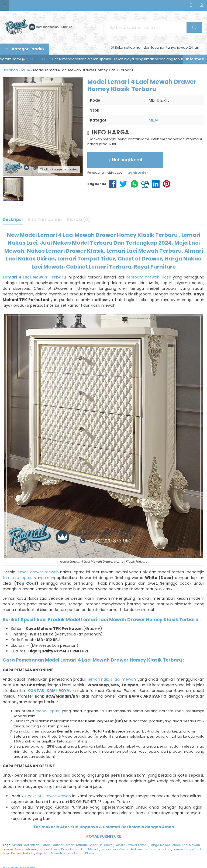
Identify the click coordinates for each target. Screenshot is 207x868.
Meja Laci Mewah (49, 853)
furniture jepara (18, 578)
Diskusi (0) (78, 219)
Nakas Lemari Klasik (79, 853)
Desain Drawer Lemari (132, 845)
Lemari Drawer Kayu (54, 849)
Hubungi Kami (125, 160)
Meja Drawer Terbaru (18, 853)
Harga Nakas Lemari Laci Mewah (175, 845)
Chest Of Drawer (101, 845)
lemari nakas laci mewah (112, 679)
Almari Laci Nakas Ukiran (31, 845)
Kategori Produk (25, 49)
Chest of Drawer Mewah (48, 796)
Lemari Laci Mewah (85, 849)
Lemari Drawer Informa (20, 849)
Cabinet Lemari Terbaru (69, 845)
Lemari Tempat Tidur (188, 849)
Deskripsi (13, 219)
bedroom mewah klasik (148, 277)
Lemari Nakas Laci (157, 849)
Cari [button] (194, 29)
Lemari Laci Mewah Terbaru (121, 849)
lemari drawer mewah (38, 572)
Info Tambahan (45, 219)
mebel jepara (48, 711)
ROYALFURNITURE (43, 59)
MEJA (153, 120)
